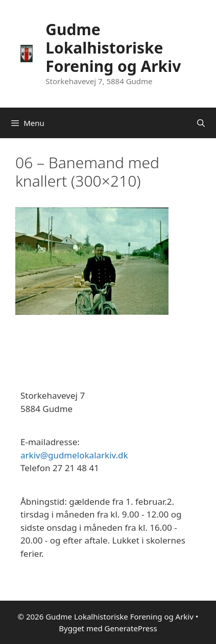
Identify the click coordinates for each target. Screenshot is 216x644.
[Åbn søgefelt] (201, 123)
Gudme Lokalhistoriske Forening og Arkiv (113, 48)
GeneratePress (131, 628)
